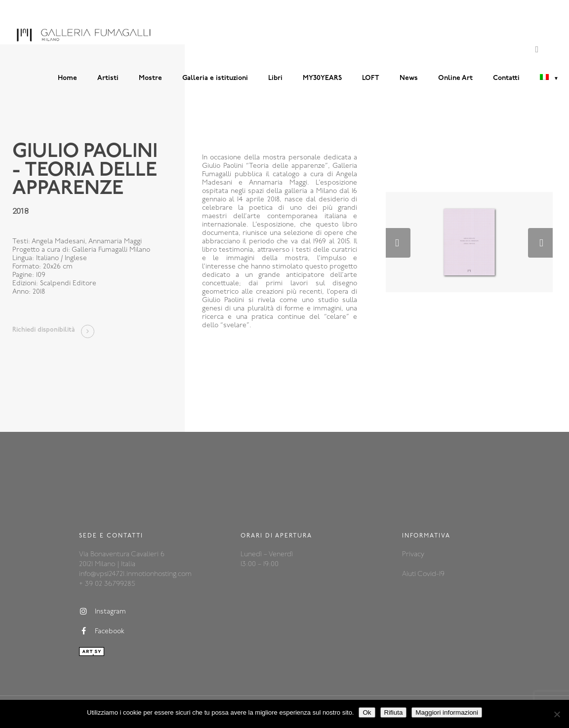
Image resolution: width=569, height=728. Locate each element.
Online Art (455, 78)
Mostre (150, 78)
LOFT (371, 78)
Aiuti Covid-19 (423, 574)
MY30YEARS (322, 78)
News (409, 78)
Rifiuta (394, 712)
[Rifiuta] (557, 714)
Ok (367, 712)
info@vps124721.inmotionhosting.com (135, 574)
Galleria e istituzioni (215, 78)
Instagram (102, 612)
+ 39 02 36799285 (107, 584)
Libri (275, 78)
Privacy (413, 555)
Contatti (506, 78)
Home (67, 78)
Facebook (102, 631)
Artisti (108, 78)
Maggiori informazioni (447, 712)
